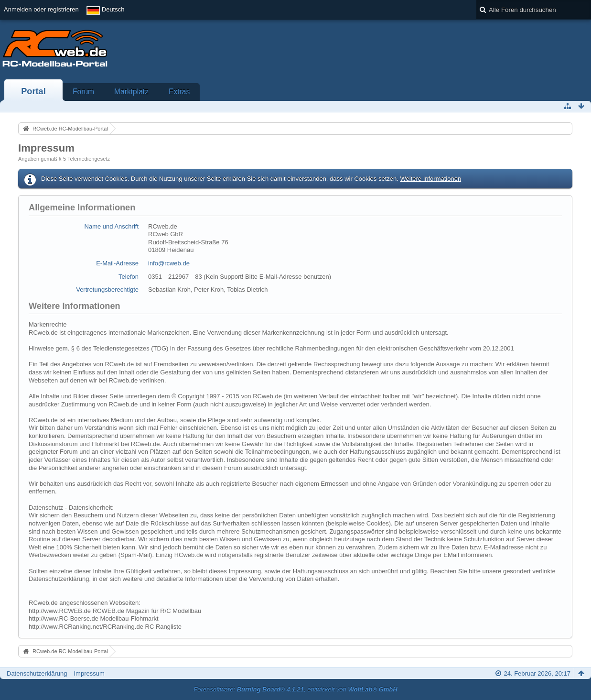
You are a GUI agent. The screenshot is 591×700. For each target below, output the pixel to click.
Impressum (89, 673)
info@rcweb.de (169, 263)
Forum (83, 92)
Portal (33, 91)
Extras (179, 92)
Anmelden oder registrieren (41, 9)
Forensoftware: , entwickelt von (295, 689)
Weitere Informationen (430, 179)
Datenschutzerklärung (37, 673)
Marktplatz (131, 92)
